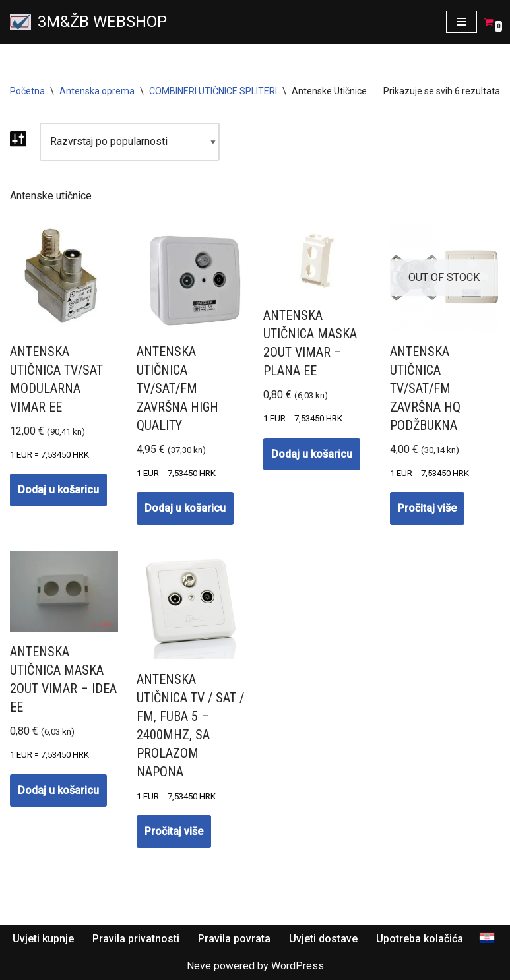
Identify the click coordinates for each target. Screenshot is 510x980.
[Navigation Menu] (462, 22)
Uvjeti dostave (323, 939)
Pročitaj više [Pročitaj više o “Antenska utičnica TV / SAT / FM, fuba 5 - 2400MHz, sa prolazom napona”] (174, 831)
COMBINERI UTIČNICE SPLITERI (213, 91)
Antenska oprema (97, 91)
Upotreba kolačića (420, 939)
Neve (199, 966)
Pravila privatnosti (136, 939)
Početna (27, 91)
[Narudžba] (130, 142)
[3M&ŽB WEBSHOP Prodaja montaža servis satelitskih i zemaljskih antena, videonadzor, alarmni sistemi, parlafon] (88, 22)
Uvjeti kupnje (43, 939)
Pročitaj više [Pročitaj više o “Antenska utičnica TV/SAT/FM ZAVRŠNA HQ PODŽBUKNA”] (427, 508)
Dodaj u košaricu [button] (58, 490)
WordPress (298, 966)
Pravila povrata (234, 939)
